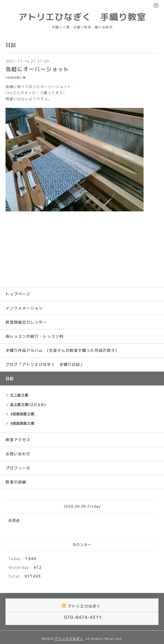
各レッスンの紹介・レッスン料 (35, 336)
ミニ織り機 (19, 395)
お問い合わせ (18, 454)
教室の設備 (16, 482)
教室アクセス (18, 440)
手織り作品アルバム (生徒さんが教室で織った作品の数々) (61, 350)
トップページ (18, 294)
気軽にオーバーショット (37, 69)
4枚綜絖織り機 (16, 78)
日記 (10, 378)
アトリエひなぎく (69, 639)
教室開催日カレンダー (26, 322)
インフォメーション (24, 308)
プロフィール (18, 468)
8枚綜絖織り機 (22, 423)
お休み (14, 520)
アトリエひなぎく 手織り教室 (87, 17)
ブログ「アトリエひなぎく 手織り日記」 (45, 364)
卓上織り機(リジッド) (28, 404)
